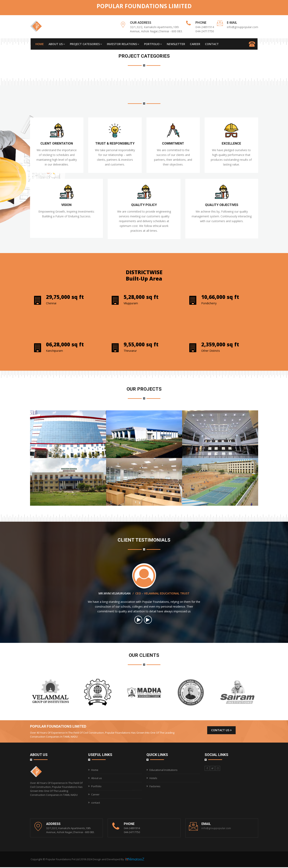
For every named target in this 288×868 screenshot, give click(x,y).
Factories (155, 787)
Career (195, 44)
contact (96, 803)
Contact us (221, 731)
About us (97, 779)
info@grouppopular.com (243, 27)
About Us (57, 44)
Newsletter (176, 44)
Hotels (153, 779)
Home (40, 44)
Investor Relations (123, 44)
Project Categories (86, 44)
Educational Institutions (164, 771)
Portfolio (153, 44)
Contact (212, 44)
